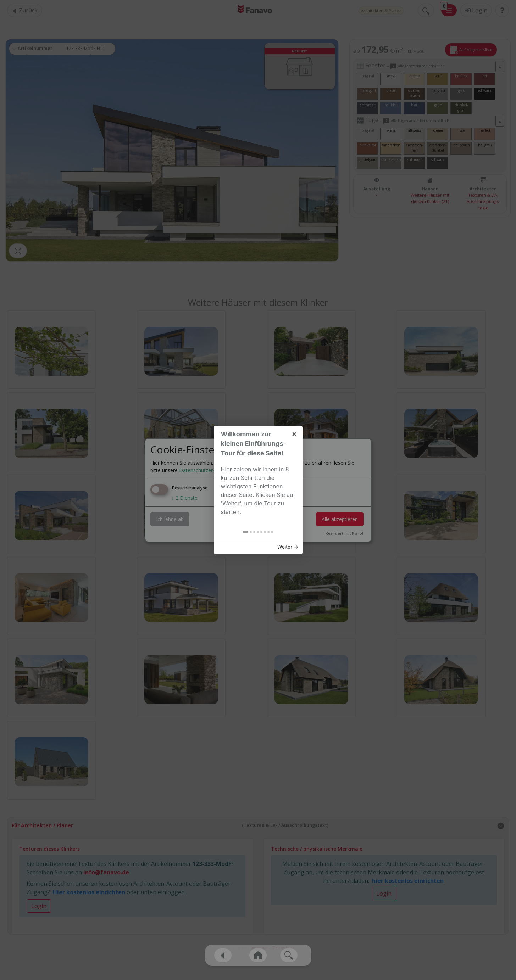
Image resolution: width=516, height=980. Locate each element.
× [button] (292, 104)
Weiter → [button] (285, 217)
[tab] (243, 202)
